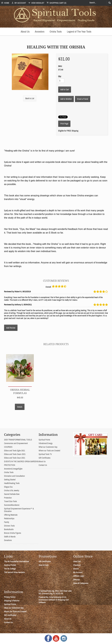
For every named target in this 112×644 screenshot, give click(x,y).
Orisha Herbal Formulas (20, 391)
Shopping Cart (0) (56, 3)
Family (7, 522)
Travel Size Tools (10, 501)
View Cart (77, 561)
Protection (8, 498)
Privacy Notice (10, 597)
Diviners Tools (9, 526)
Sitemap (76, 580)
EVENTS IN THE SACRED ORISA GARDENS (21, 461)
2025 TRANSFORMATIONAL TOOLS (18, 440)
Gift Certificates (44, 458)
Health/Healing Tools (12, 483)
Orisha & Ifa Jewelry (12, 490)
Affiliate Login (79, 576)
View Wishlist (36, 3)
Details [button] (20, 407)
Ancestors (40, 32)
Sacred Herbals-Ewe (12, 494)
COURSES (8, 447)
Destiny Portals (10, 565)
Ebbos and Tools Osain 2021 (15, 454)
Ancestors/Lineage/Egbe (13, 469)
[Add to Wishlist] (66, 99)
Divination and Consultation (14, 476)
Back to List (30, 98)
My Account (19, 3)
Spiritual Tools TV (45, 454)
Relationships (9, 518)
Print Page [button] (64, 124)
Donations (8, 540)
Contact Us (43, 465)
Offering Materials (11, 515)
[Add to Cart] (65, 90)
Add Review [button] (11, 328)
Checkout (77, 565)
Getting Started (10, 480)
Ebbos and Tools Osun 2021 (15, 458)
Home (5, 3)
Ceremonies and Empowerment (16, 443)
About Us (25, 32)
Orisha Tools (56, 32)
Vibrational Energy (46, 443)
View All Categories (81, 583)
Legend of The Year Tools (79, 32)
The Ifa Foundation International (17, 561)
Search (76, 569)
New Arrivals (44, 565)
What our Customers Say (48, 447)
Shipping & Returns (12, 601)
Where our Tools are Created (49, 451)
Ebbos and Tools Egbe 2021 (15, 451)
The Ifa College (10, 569)
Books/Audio (9, 529)
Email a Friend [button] (83, 99)
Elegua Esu (8, 487)
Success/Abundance (12, 505)
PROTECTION (10, 465)
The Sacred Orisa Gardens (14, 572)
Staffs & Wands (10, 537)
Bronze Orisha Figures (13, 533)
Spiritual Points (44, 440)
